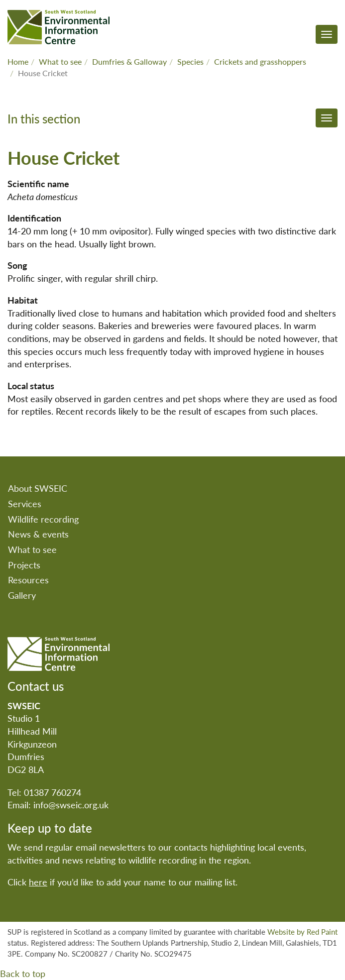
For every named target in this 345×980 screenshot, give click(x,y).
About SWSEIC (38, 488)
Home (18, 61)
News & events (38, 534)
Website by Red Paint (302, 932)
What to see (60, 61)
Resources (28, 580)
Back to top (23, 973)
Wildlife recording (43, 519)
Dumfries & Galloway (129, 61)
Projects (24, 565)
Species (190, 61)
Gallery (22, 595)
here (38, 882)
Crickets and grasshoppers (260, 61)
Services (25, 503)
